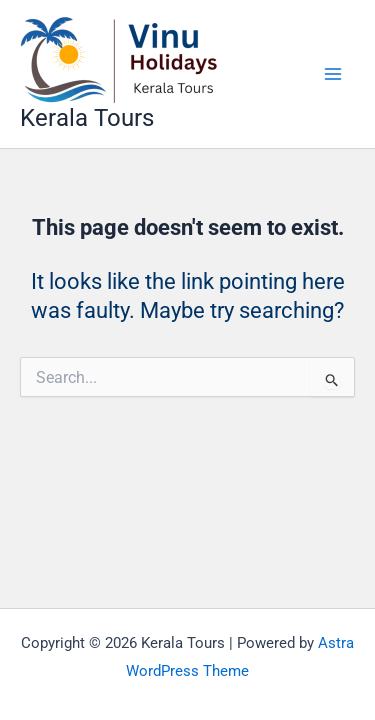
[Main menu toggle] (333, 74)
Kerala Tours (87, 118)
